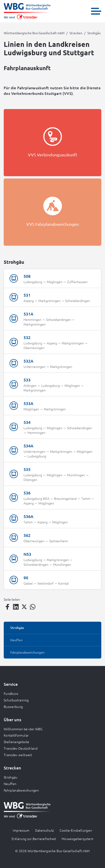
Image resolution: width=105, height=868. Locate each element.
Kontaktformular (16, 735)
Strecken (76, 33)
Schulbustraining (16, 700)
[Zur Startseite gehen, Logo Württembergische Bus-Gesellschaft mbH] (27, 11)
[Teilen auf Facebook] (7, 607)
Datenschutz (45, 830)
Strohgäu (11, 777)
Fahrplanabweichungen (21, 790)
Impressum (21, 830)
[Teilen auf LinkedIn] (16, 607)
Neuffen (10, 784)
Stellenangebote (16, 742)
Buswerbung (13, 707)
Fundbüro (11, 693)
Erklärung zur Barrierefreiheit (34, 839)
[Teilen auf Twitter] (24, 607)
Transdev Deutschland (21, 748)
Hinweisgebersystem (78, 839)
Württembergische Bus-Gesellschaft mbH (34, 33)
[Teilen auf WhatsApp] (33, 607)
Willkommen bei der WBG (23, 729)
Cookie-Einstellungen (76, 830)
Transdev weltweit (18, 755)
